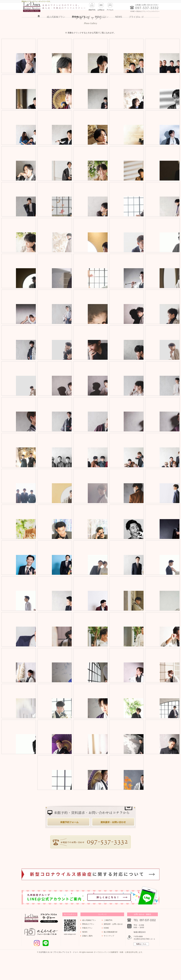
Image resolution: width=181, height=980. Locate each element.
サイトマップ (109, 959)
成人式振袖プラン (56, 27)
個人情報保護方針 (111, 955)
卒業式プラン (102, 27)
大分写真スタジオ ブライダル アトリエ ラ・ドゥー (58, 975)
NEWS (119, 27)
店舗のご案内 (87, 959)
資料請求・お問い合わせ (113, 947)
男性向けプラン (80, 27)
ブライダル (135, 27)
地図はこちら (141, 967)
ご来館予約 (108, 943)
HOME (39, 27)
